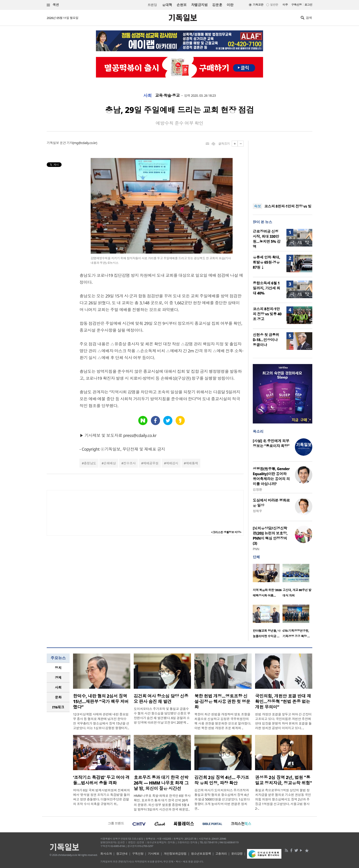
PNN (256, 549)
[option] (268, 582)
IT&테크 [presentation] (58, 707)
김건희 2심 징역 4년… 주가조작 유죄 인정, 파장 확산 (222, 780)
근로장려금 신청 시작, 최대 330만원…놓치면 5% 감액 (267, 239)
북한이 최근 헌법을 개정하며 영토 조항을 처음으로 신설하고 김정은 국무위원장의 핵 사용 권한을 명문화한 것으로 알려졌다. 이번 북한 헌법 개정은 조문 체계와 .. (223, 721)
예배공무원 (151, 463)
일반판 (274, 5)
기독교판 (258, 5)
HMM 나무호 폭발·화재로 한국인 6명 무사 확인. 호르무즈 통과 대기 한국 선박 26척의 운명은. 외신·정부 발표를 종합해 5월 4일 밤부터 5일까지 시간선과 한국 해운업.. (162, 802)
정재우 (257, 511)
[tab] (58, 668)
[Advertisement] (283, 169)
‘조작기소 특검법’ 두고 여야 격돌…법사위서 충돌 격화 (101, 780)
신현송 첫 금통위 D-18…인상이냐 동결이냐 (266, 340)
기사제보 (154, 854)
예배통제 (192, 463)
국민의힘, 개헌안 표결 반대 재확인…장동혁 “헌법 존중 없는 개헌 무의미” (283, 702)
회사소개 (106, 854)
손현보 (181, 5)
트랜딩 (152, 5)
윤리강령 (237, 854)
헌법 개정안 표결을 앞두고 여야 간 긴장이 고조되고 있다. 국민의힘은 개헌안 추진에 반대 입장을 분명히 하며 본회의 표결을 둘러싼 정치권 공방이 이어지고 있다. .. (283, 721)
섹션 (53, 5)
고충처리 (221, 854)
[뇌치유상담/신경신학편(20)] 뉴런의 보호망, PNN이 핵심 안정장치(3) (270, 536)
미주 (285, 5)
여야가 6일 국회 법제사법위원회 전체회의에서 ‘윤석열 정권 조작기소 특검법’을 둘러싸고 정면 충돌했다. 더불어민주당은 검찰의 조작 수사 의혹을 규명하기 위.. (101, 797)
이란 (230, 5)
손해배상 (110, 463)
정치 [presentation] (58, 668)
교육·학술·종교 (167, 96)
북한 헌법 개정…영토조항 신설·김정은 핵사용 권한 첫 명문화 (222, 702)
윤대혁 (167, 5)
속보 (257, 206)
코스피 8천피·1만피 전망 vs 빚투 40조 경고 (267, 314)
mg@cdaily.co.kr (85, 143)
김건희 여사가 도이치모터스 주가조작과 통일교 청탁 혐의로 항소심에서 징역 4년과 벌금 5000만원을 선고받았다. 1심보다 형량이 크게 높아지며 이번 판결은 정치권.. (222, 799)
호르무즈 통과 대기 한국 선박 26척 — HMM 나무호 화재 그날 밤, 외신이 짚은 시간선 (161, 783)
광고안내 (122, 854)
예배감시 (172, 463)
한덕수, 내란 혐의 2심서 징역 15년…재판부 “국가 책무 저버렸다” (101, 702)
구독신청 (296, 5)
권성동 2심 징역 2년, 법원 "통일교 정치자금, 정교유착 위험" (283, 780)
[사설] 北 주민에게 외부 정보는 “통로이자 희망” (271, 443)
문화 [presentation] (58, 697)
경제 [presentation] (58, 678)
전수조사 (130, 463)
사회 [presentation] (58, 687)
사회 (148, 96)
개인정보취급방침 (175, 854)
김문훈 (217, 5)
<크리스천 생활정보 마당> (226, 532)
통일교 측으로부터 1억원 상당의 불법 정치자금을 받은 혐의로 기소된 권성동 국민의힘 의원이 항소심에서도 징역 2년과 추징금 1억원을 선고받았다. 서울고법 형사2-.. (283, 799)
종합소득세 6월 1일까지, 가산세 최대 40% (266, 288)
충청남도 (90, 463)
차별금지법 (199, 5)
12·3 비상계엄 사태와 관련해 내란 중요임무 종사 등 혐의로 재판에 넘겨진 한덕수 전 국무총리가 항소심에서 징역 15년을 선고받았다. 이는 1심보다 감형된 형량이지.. (101, 721)
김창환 (257, 489)
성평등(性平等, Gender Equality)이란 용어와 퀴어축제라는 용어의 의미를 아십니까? (271, 476)
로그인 (308, 5)
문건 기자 (66, 143)
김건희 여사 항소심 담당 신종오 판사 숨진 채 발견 (161, 699)
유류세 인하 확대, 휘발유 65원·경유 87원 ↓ (266, 262)
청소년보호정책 (201, 854)
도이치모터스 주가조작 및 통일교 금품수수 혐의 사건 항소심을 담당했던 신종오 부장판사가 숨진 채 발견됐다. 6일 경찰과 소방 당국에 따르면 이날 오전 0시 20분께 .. (162, 716)
